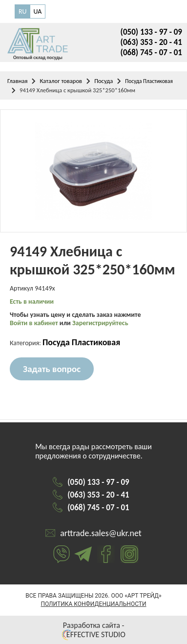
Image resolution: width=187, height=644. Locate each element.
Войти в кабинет (35, 323)
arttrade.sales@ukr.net (101, 533)
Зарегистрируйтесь (100, 323)
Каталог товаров (61, 81)
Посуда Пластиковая (149, 81)
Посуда (104, 81)
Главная (17, 81)
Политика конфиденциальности (93, 604)
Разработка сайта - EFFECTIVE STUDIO (93, 630)
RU (23, 11)
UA (38, 11)
